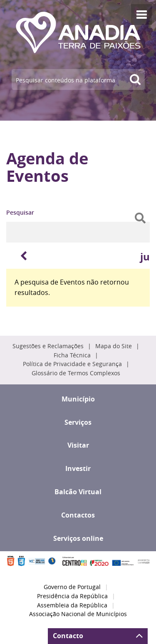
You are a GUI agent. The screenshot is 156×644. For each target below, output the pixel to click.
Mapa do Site (114, 346)
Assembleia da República (72, 605)
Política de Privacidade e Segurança (72, 364)
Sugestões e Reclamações (48, 346)
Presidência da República (72, 596)
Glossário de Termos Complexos (76, 373)
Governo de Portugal (72, 587)
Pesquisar (20, 212)
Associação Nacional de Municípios (78, 614)
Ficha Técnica (72, 355)
